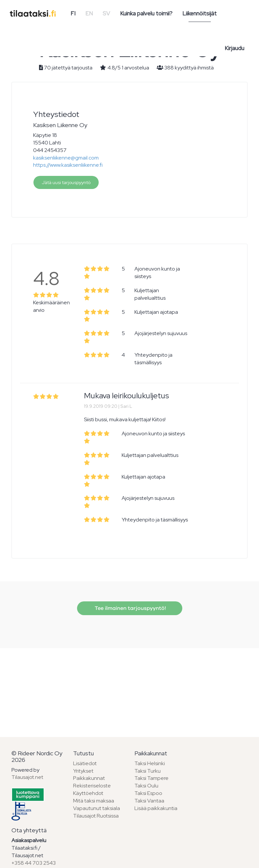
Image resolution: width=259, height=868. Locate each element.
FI (73, 13)
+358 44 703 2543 (34, 863)
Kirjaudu (234, 48)
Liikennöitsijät (199, 13)
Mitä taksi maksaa (94, 801)
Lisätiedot (85, 763)
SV (106, 13)
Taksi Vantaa (149, 801)
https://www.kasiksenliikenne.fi (68, 165)
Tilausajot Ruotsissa (96, 816)
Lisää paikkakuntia (156, 808)
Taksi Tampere (151, 778)
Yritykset (83, 771)
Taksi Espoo (148, 793)
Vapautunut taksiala (97, 808)
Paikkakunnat (89, 778)
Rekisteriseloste (92, 786)
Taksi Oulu (146, 786)
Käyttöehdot (88, 793)
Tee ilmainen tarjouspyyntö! (130, 608)
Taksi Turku (148, 771)
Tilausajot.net (27, 777)
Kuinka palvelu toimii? (146, 13)
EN (89, 13)
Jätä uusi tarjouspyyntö (66, 182)
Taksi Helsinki (150, 763)
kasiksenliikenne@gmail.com (66, 158)
